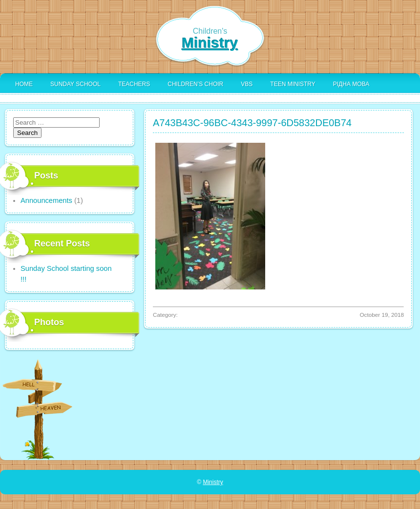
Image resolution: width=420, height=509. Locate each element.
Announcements (46, 200)
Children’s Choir (195, 84)
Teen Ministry (293, 84)
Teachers (134, 84)
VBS (247, 84)
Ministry (210, 43)
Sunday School (75, 84)
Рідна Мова (351, 84)
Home (24, 84)
